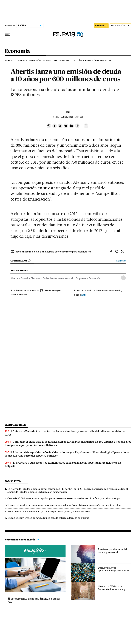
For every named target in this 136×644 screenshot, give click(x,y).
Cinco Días (77, 61)
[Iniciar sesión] (121, 26)
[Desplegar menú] (8, 34)
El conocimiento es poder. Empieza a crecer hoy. (34, 600)
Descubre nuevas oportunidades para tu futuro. (114, 569)
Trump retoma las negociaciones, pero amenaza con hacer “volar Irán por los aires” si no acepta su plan (64, 505)
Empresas (81, 278)
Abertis (14, 278)
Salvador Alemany (30, 278)
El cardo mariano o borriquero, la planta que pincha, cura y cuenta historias (49, 511)
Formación (35, 61)
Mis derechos (50, 61)
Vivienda (22, 61)
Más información (20, 295)
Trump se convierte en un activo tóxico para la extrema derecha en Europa (48, 518)
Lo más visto (13, 481)
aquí (84, 295)
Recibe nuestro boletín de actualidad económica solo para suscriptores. (53, 252)
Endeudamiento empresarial (58, 278)
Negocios (64, 61)
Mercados (10, 61)
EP (68, 112)
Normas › (121, 261)
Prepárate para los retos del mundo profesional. (112, 551)
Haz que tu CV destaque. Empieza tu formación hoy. (112, 588)
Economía (17, 51)
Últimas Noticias (102, 61)
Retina (88, 61)
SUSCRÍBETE (101, 26)
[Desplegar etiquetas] (123, 278)
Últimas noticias (16, 425)
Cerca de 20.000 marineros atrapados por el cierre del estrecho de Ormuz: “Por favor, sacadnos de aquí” (64, 498)
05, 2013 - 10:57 (72, 117)
